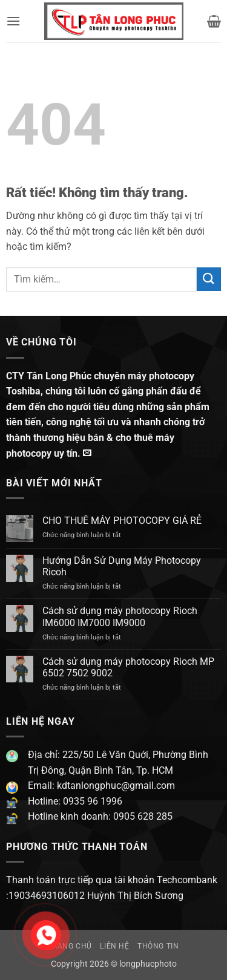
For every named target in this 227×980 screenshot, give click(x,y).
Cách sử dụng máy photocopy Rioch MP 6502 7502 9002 (128, 667)
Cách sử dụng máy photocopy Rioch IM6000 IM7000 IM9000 (120, 616)
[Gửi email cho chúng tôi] (87, 453)
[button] (13, 21)
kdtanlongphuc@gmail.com (115, 786)
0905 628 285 (143, 816)
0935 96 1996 (93, 801)
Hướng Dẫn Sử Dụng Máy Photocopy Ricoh (122, 566)
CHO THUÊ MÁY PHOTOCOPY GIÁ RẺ (122, 521)
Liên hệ (114, 946)
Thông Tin (158, 946)
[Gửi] (209, 279)
